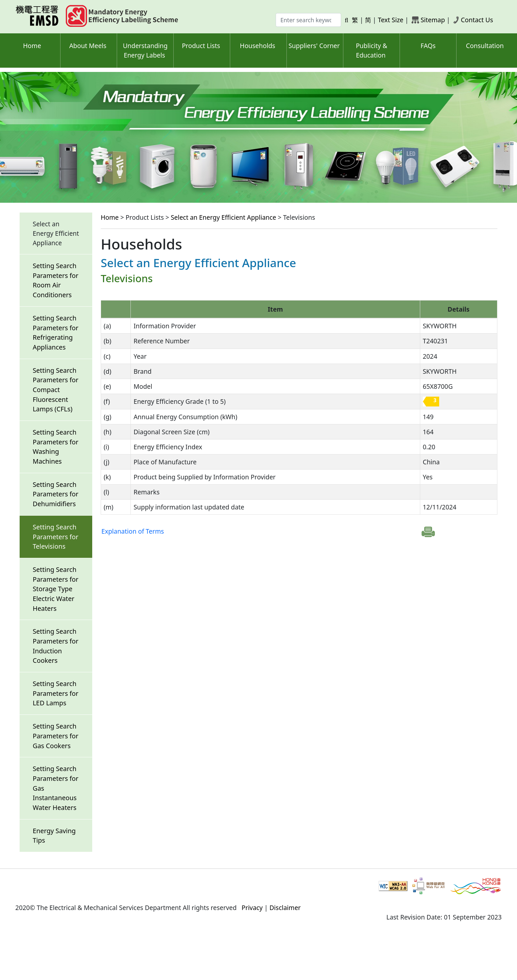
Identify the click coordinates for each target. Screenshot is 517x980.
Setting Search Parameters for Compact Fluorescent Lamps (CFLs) (56, 390)
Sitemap (433, 20)
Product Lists (201, 46)
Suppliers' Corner (314, 46)
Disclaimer (285, 908)
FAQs (428, 46)
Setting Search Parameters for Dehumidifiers (56, 494)
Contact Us (477, 20)
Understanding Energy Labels (145, 50)
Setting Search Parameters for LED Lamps (56, 693)
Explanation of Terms (133, 531)
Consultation (485, 46)
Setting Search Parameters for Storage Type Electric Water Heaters (56, 589)
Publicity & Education (371, 50)
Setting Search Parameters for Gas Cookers (56, 736)
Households (258, 46)
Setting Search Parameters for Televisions (56, 537)
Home (32, 46)
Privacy (252, 908)
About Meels (88, 46)
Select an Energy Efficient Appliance (223, 217)
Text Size (391, 20)
